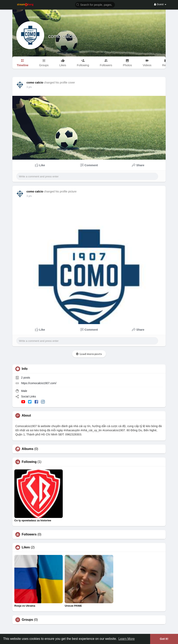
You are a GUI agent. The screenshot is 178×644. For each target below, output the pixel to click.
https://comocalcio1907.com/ (39, 383)
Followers (29, 534)
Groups (27, 620)
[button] (95, 4)
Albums (28, 449)
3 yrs (29, 87)
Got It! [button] (164, 639)
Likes (26, 547)
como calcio (62, 36)
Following (29, 462)
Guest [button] (160, 4)
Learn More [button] (127, 639)
